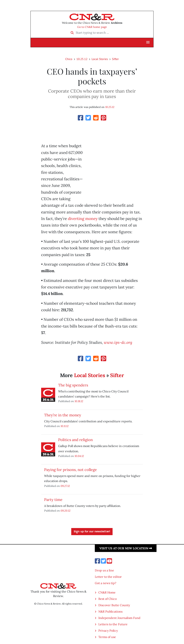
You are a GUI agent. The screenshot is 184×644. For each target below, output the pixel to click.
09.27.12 (65, 486)
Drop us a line (104, 570)
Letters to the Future (113, 624)
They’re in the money (63, 415)
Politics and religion (75, 440)
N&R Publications (110, 611)
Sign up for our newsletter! (92, 532)
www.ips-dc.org (118, 342)
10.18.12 (79, 401)
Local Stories (100, 59)
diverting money (83, 219)
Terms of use (107, 637)
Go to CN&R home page (92, 27)
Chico (69, 59)
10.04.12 (79, 456)
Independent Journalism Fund (119, 618)
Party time (53, 500)
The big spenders (73, 385)
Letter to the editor (108, 577)
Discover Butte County (114, 605)
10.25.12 (82, 59)
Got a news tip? (106, 583)
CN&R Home (107, 592)
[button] (148, 42)
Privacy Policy (108, 631)
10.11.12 (65, 426)
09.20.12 (66, 511)
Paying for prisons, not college (70, 470)
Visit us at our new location (126, 548)
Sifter (115, 59)
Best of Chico (108, 599)
